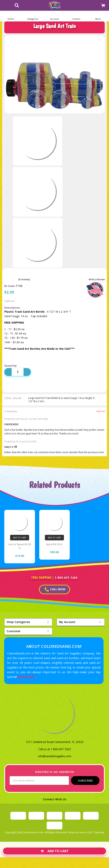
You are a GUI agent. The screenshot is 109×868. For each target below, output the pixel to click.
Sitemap (99, 832)
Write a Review (97, 280)
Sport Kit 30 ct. (54, 544)
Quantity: (11, 366)
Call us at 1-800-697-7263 (54, 749)
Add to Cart (55, 851)
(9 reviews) (24, 280)
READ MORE (26, 677)
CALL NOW (55, 589)
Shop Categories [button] (18, 622)
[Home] (11, 16)
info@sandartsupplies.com (55, 756)
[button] (33, 16)
